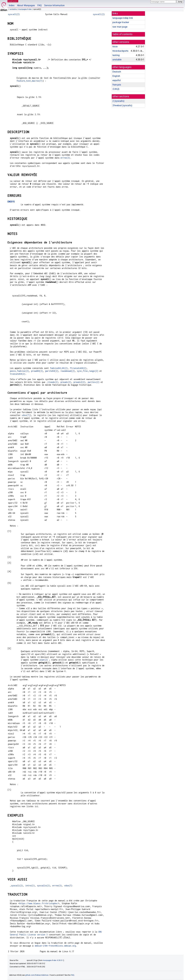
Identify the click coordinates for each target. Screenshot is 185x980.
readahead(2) (68, 371)
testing (116, 55)
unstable (13, 9)
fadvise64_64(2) (59, 368)
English (116, 76)
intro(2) (30, 886)
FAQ (40, 5)
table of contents (123, 34)
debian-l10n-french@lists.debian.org (55, 946)
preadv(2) (66, 382)
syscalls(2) (44, 886)
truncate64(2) (18, 374)
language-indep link (123, 18)
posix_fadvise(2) (19, 371)
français (117, 85)
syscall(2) (14, 14)
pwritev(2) (94, 382)
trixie (115, 47)
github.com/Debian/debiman (37, 975)
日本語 (116, 89)
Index (12, 5)
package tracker (121, 22)
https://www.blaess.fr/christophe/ (39, 903)
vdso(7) (26, 415)
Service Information (54, 5)
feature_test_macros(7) (30, 81)
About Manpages (26, 5)
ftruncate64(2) (78, 368)
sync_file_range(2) (88, 371)
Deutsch (117, 72)
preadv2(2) (79, 382)
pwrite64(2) (52, 371)
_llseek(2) (52, 382)
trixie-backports (120, 51)
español (117, 80)
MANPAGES (13, 1)
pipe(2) (44, 660)
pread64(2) (37, 371)
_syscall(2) (16, 886)
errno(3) (65, 158)
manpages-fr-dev (25, 9)
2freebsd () (122, 105)
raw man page (120, 27)
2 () (118, 101)
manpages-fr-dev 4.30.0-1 (53, 960)
